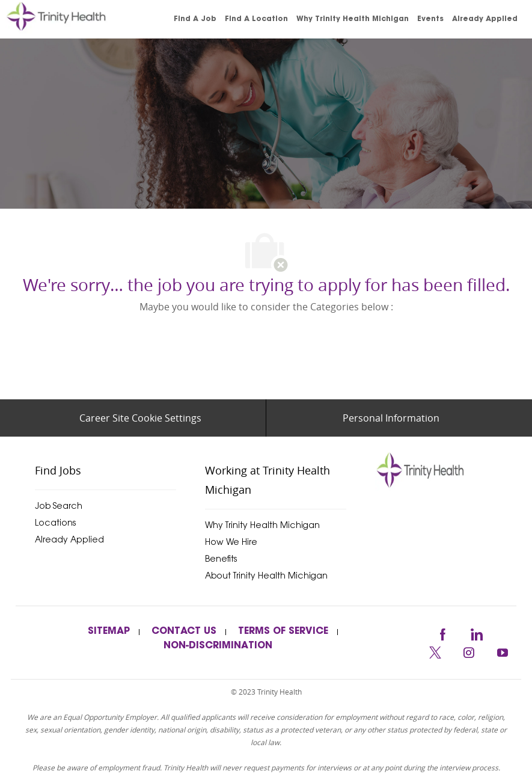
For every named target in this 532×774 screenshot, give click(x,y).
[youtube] (503, 651)
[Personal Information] (391, 418)
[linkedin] (476, 632)
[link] (73, 19)
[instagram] (469, 651)
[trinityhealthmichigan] (424, 470)
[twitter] (435, 651)
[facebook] (442, 632)
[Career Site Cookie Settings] (140, 418)
